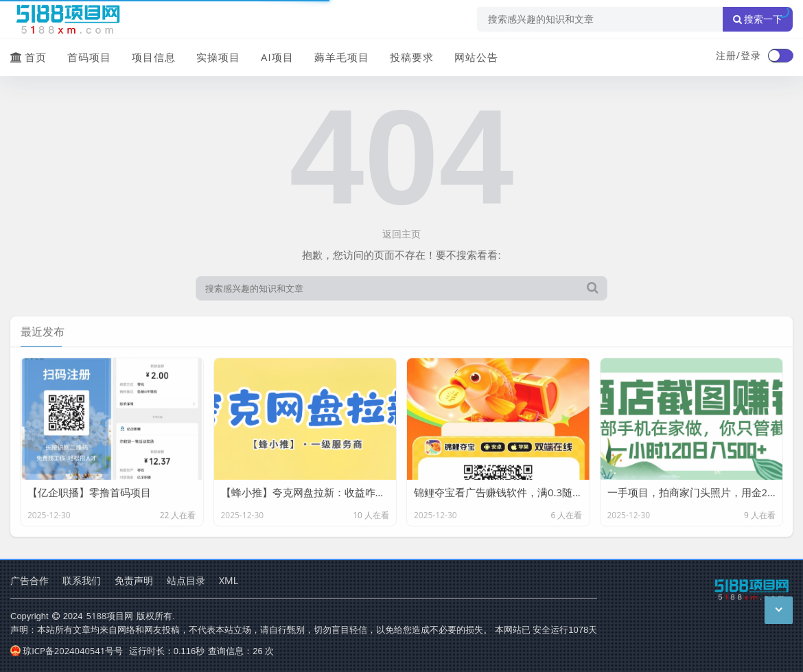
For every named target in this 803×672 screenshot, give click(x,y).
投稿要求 (412, 57)
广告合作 (30, 580)
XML (229, 580)
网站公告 (476, 57)
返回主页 (401, 234)
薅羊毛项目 (342, 57)
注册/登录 (738, 55)
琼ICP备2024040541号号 (67, 651)
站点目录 (186, 580)
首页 (28, 57)
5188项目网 (110, 616)
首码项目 (89, 57)
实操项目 (218, 57)
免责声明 (134, 580)
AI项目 (277, 57)
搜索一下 (758, 19)
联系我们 (82, 580)
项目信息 (154, 57)
